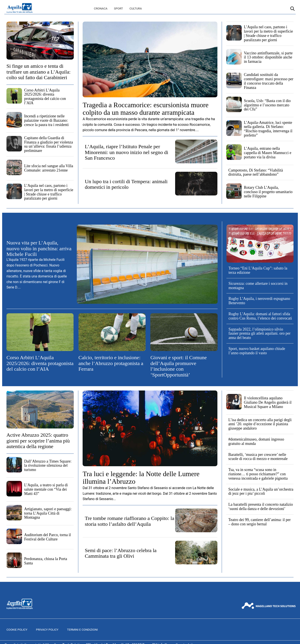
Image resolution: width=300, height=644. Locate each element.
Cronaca (101, 8)
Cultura (136, 8)
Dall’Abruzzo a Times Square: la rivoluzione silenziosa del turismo (48, 466)
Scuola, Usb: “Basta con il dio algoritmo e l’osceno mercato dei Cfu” (267, 105)
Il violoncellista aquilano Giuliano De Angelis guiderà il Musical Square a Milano (268, 402)
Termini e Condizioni (82, 630)
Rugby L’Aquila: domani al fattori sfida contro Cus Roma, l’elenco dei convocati (260, 316)
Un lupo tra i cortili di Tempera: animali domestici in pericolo (126, 184)
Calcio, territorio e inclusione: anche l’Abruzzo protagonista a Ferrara (111, 363)
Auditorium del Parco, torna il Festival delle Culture (47, 537)
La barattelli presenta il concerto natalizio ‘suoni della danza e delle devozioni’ (261, 507)
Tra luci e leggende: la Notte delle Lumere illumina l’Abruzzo (141, 478)
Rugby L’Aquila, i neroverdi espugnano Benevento (259, 301)
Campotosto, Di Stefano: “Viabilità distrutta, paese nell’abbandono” (256, 172)
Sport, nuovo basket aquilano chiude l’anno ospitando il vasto (257, 351)
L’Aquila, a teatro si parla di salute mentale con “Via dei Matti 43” (46, 489)
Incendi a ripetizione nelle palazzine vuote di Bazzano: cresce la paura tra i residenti (46, 120)
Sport (118, 8)
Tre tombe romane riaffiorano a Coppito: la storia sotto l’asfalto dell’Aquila (130, 521)
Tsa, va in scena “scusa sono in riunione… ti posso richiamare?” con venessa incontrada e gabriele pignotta (258, 474)
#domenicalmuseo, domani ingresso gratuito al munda (256, 441)
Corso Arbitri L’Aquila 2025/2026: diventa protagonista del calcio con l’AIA (45, 97)
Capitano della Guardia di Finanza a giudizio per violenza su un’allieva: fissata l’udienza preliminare (49, 144)
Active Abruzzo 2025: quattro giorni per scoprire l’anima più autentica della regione (38, 441)
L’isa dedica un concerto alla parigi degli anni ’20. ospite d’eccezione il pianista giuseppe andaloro (260, 424)
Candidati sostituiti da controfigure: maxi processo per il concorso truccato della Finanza (269, 81)
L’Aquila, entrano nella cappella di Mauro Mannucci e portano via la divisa (268, 153)
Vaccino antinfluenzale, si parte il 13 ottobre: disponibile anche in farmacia (268, 57)
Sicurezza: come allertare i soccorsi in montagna (258, 286)
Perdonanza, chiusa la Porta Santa (46, 561)
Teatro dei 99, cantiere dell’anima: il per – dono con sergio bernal (260, 522)
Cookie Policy (17, 630)
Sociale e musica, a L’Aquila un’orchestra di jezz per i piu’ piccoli (261, 491)
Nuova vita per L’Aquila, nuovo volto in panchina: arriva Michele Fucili (39, 248)
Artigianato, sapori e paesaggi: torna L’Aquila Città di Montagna (48, 513)
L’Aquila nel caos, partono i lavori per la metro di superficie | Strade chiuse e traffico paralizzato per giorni (49, 192)
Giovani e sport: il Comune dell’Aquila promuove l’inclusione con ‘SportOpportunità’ (178, 366)
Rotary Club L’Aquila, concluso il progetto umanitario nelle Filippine (268, 192)
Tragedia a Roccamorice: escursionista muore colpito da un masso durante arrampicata (146, 109)
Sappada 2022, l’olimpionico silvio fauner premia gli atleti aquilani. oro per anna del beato (260, 334)
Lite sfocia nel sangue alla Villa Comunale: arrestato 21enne (49, 168)
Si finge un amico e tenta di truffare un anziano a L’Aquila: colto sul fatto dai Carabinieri (38, 72)
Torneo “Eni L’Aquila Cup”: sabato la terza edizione (258, 270)
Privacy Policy (47, 630)
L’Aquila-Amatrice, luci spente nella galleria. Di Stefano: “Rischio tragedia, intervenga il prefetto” (268, 129)
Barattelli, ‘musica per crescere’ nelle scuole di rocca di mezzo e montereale (258, 457)
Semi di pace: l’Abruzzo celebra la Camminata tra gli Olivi (121, 553)
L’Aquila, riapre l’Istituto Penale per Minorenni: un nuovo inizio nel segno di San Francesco (126, 152)
